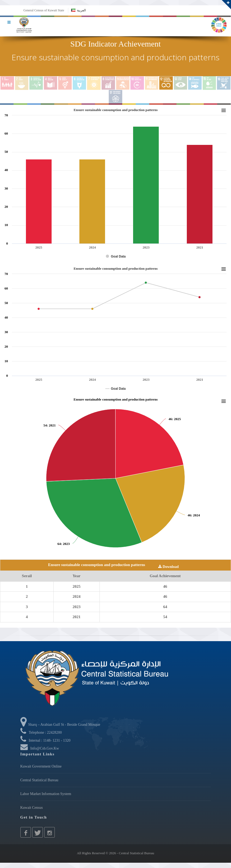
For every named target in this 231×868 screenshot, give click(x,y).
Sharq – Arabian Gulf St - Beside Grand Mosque (60, 725)
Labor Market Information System (46, 794)
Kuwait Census (32, 808)
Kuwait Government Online (41, 766)
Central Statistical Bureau (39, 780)
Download (168, 567)
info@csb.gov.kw (45, 748)
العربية (78, 10)
